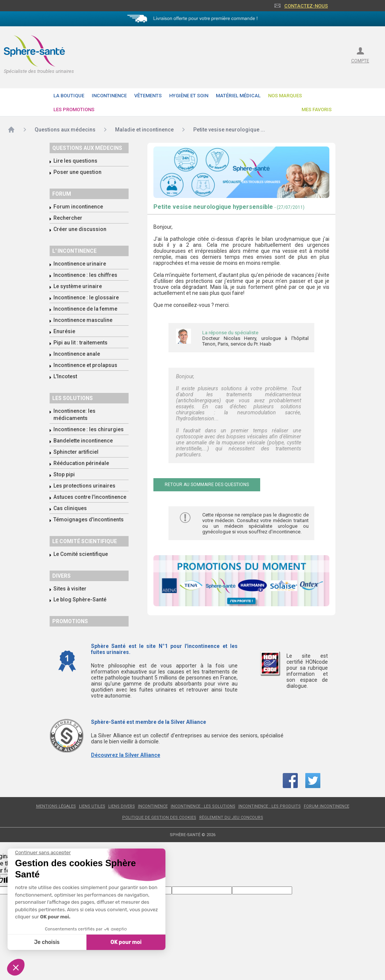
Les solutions (73, 398)
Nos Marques (285, 96)
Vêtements (148, 96)
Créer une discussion (80, 229)
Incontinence (109, 96)
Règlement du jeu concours (231, 818)
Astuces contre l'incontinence (90, 497)
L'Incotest (65, 376)
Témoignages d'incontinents (89, 519)
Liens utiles (92, 806)
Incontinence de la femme (85, 309)
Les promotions (74, 109)
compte (360, 61)
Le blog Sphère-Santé (80, 599)
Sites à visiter (70, 589)
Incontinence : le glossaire (86, 297)
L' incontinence (74, 251)
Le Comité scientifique (81, 554)
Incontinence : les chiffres (85, 275)
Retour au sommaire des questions (207, 485)
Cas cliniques (70, 508)
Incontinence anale (77, 354)
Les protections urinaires (84, 486)
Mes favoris (317, 109)
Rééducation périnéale (81, 463)
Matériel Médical (238, 96)
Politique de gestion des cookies (159, 818)
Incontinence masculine (83, 320)
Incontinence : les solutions (203, 806)
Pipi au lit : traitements (80, 343)
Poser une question (77, 172)
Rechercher (68, 218)
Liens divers (122, 806)
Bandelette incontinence (83, 441)
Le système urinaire (78, 286)
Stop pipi (64, 474)
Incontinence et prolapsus (85, 365)
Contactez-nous (306, 6)
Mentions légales (56, 806)
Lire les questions (75, 161)
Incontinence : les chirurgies (89, 429)
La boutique (69, 96)
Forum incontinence (78, 207)
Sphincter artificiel (76, 452)
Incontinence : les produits (270, 806)
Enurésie (64, 331)
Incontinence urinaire (80, 264)
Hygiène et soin (189, 96)
